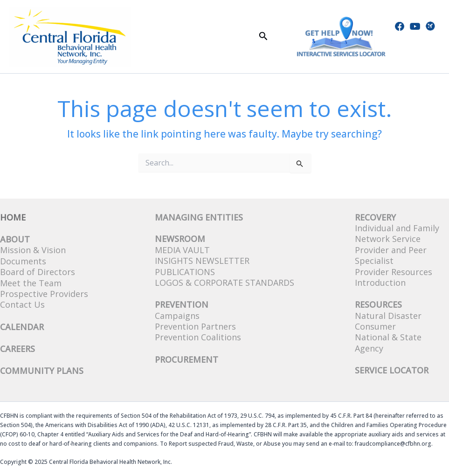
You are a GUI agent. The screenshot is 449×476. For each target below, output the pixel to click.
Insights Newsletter (202, 261)
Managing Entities (199, 217)
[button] (263, 37)
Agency (369, 348)
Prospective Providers (44, 294)
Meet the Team (31, 283)
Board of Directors (38, 272)
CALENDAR (22, 327)
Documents (23, 261)
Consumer (375, 326)
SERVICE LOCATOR (392, 370)
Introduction (380, 283)
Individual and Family (397, 228)
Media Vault (182, 250)
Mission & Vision (33, 250)
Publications (185, 272)
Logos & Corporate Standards (224, 283)
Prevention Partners (195, 326)
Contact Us (22, 304)
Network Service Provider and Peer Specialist (391, 250)
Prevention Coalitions (198, 337)
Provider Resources (394, 272)
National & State (388, 337)
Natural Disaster (388, 316)
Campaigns (177, 316)
